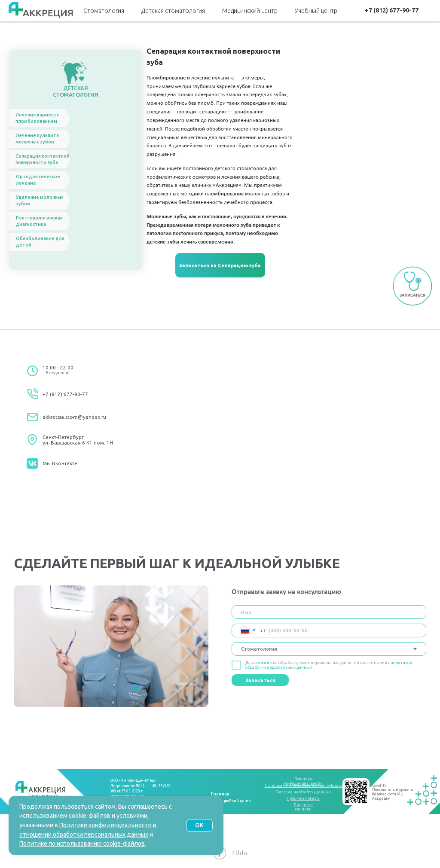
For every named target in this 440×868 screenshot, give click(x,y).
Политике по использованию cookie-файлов (82, 844)
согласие (263, 662)
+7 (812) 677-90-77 (65, 394)
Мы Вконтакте (60, 463)
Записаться (260, 680)
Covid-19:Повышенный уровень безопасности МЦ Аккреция (393, 792)
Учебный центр (316, 11)
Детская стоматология (173, 11)
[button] (220, 265)
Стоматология (104, 11)
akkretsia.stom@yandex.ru (74, 417)
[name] (329, 612)
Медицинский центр (250, 11)
